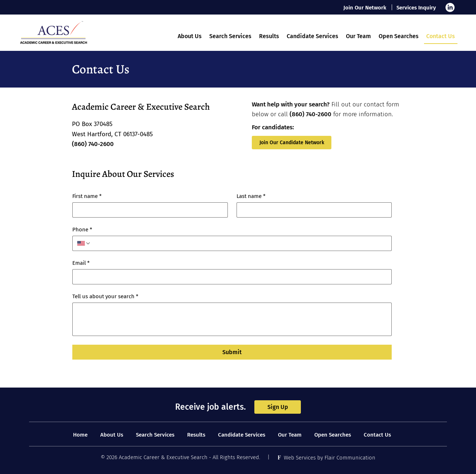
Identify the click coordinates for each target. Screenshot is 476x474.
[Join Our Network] (365, 7)
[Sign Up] (278, 407)
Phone (82, 230)
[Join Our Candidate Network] (292, 143)
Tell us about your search (105, 296)
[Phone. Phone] (239, 243)
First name (87, 196)
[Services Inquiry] (417, 7)
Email (81, 263)
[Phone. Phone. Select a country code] (84, 243)
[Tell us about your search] (232, 319)
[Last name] (312, 210)
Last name (251, 196)
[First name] (148, 210)
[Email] (230, 277)
